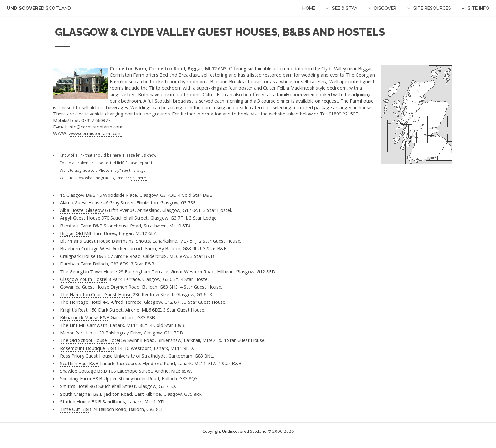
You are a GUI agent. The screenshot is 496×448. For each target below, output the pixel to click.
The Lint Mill (73, 325)
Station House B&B (81, 401)
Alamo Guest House (81, 202)
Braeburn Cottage (79, 248)
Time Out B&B (76, 409)
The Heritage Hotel (81, 302)
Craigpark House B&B (83, 256)
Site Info (478, 8)
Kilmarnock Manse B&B (85, 317)
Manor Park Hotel (79, 333)
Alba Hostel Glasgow (82, 210)
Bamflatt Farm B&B (81, 226)
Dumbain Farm (76, 264)
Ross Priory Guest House (86, 356)
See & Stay (345, 8)
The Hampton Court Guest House (96, 294)
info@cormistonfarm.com (96, 127)
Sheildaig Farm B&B (82, 378)
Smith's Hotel (74, 386)
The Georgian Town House (89, 271)
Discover (385, 8)
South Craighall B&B (81, 394)
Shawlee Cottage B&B (84, 371)
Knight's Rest (74, 310)
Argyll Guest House (80, 218)
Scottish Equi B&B (79, 363)
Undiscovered (39, 8)
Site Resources (432, 8)
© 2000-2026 (281, 431)
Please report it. (140, 163)
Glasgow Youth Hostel (84, 279)
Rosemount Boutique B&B (88, 348)
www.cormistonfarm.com (95, 133)
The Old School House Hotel (90, 340)
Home (309, 8)
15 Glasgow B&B (78, 195)
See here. (138, 178)
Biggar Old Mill (76, 233)
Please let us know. (140, 155)
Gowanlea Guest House (85, 287)
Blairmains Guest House (85, 241)
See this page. (134, 170)
